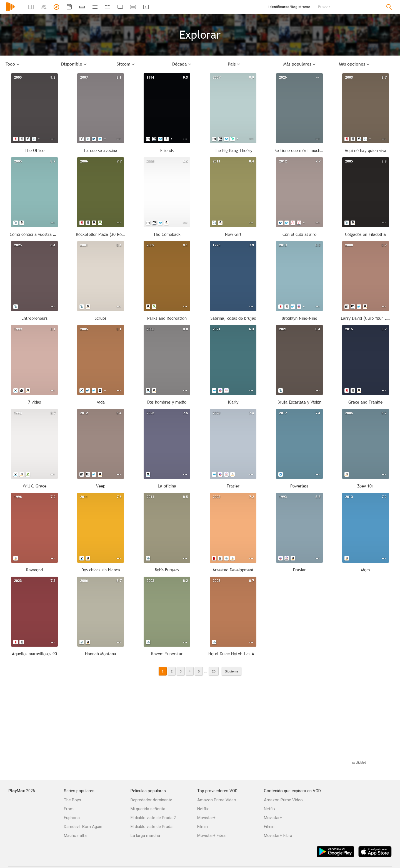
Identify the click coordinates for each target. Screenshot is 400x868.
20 (214, 671)
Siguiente (232, 671)
